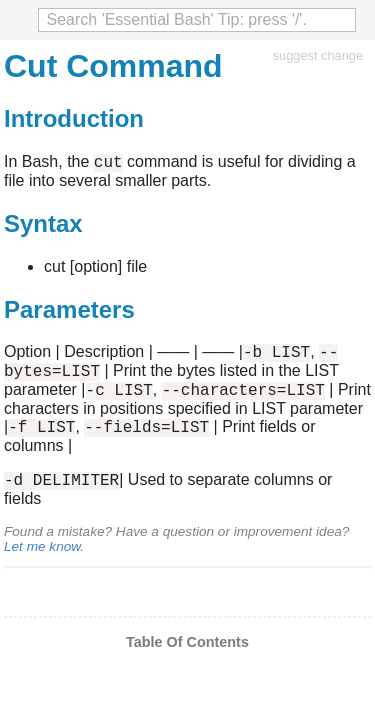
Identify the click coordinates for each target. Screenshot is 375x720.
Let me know (42, 564)
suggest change (318, 55)
